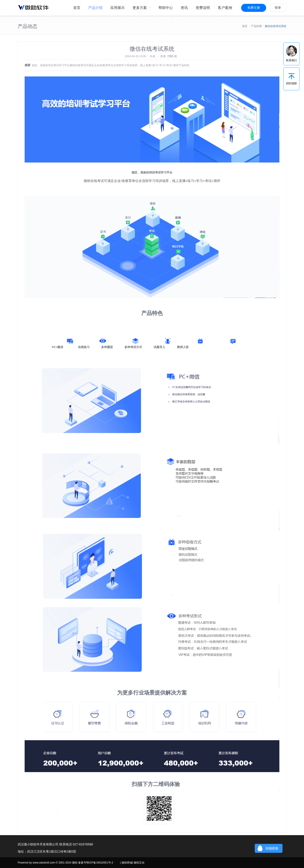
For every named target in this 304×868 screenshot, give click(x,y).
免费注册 (254, 8)
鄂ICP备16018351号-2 (100, 863)
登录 (278, 8)
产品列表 (257, 26)
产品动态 (28, 26)
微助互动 (139, 863)
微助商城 (127, 863)
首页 (245, 26)
